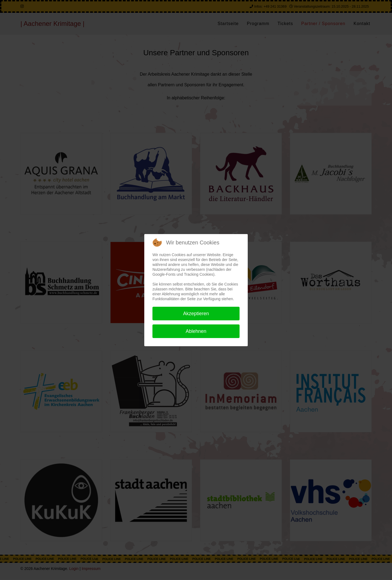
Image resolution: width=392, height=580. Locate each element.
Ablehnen (196, 331)
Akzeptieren (196, 314)
